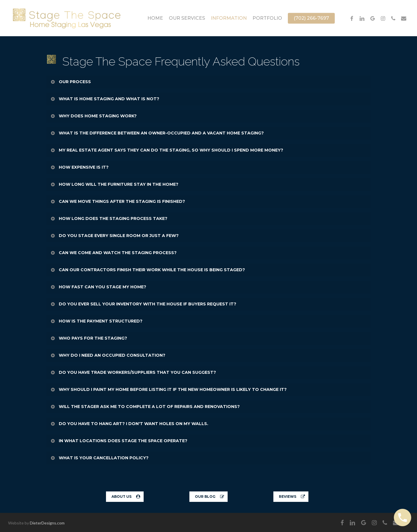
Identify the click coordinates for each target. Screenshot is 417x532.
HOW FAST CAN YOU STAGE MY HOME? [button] (98, 287)
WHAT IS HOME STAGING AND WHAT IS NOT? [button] (105, 99)
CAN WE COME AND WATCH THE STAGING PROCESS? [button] (113, 253)
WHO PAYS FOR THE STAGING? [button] (89, 338)
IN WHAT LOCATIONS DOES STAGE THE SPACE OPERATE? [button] (119, 441)
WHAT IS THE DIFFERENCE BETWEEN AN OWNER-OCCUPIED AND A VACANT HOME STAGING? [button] (157, 133)
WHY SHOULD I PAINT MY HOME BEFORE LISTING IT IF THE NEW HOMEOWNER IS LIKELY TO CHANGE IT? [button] (168, 389)
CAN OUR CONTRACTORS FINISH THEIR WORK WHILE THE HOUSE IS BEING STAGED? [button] (148, 270)
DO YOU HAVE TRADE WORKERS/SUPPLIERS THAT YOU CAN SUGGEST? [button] (133, 372)
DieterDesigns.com (47, 523)
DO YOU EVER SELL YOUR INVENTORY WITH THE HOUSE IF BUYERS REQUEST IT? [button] (143, 304)
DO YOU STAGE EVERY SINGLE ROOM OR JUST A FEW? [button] (114, 236)
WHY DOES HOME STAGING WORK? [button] (93, 116)
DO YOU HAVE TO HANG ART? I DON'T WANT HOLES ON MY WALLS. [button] (129, 424)
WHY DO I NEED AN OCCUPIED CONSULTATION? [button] (108, 355)
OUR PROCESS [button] (71, 82)
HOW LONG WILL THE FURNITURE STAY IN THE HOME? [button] (114, 184)
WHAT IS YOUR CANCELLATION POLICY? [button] (99, 458)
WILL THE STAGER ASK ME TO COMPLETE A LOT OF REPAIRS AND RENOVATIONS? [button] (145, 407)
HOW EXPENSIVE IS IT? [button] (79, 167)
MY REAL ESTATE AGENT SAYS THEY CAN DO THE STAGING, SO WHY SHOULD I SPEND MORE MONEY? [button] (167, 150)
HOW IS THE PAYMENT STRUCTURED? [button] (96, 321)
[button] (125, 497)
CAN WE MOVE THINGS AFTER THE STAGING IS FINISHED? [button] (118, 201)
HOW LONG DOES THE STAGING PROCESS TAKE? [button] (109, 218)
